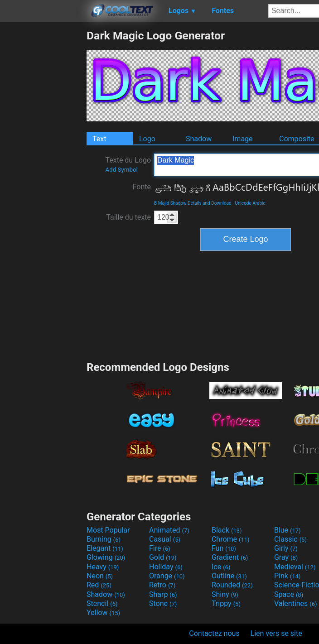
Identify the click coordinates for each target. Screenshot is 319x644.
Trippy (226, 603)
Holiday (166, 567)
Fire (160, 548)
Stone (163, 603)
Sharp (163, 594)
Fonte (142, 187)
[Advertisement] (43, 165)
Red (99, 585)
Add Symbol (121, 170)
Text (99, 139)
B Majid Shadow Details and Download (193, 203)
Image (243, 139)
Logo (147, 139)
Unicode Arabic (250, 203)
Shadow (199, 139)
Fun (224, 548)
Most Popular (108, 530)
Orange (167, 576)
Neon (100, 576)
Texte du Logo (128, 164)
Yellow (103, 613)
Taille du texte (128, 217)
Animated (169, 530)
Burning (104, 539)
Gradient (230, 557)
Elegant (105, 548)
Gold (163, 557)
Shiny (225, 594)
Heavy (103, 567)
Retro (162, 585)
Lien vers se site (276, 633)
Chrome (231, 539)
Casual (165, 539)
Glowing (106, 557)
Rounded (232, 585)
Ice (221, 567)
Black (227, 530)
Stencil (102, 603)
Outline (229, 576)
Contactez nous (214, 633)
